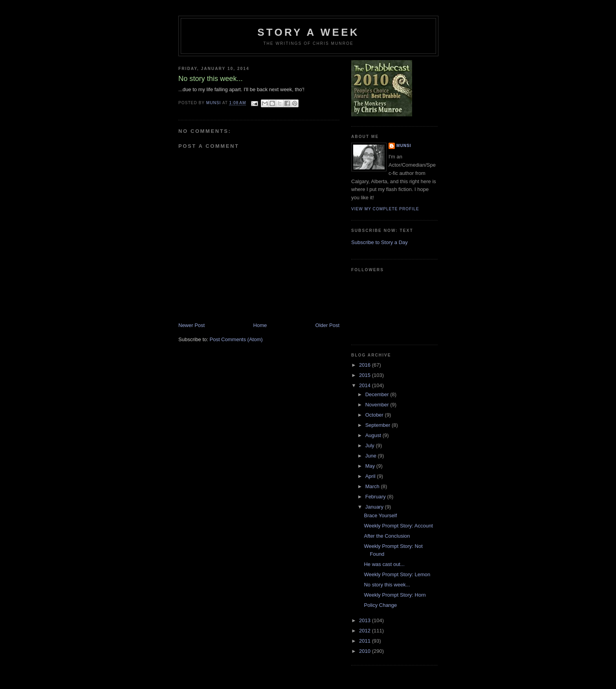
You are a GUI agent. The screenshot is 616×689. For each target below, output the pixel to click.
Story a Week (308, 32)
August (374, 435)
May (371, 466)
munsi (404, 146)
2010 (366, 651)
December (378, 394)
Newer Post (192, 325)
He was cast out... (384, 564)
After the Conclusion (387, 536)
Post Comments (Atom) (236, 339)
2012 (366, 631)
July (371, 446)
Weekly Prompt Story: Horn (395, 595)
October (375, 415)
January (375, 507)
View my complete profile (385, 209)
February (376, 497)
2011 (366, 641)
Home (260, 325)
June (372, 456)
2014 (366, 385)
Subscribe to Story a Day (379, 242)
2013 (366, 620)
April (371, 476)
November (378, 405)
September (379, 425)
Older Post (327, 325)
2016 (366, 365)
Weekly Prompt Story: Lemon (397, 574)
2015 (366, 375)
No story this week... (387, 585)
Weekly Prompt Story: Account (398, 526)
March (373, 486)
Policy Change (380, 605)
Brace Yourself (380, 515)
